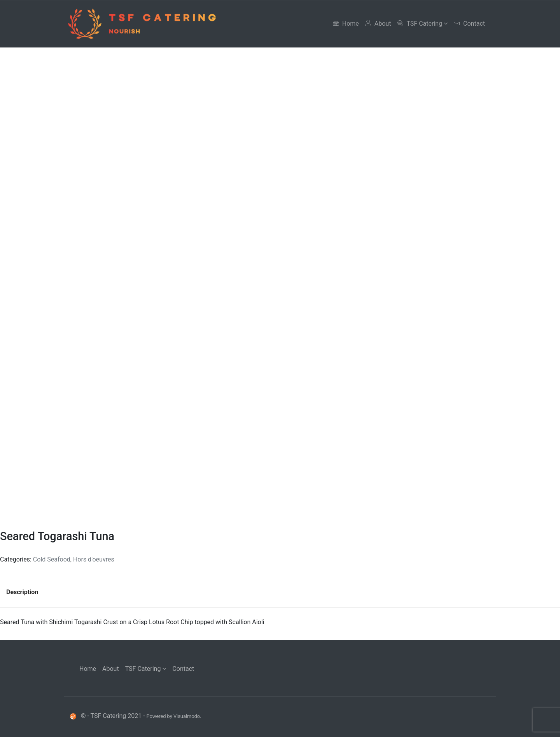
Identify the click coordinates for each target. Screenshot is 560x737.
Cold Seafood (52, 559)
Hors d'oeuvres (94, 559)
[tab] (22, 592)
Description (22, 592)
